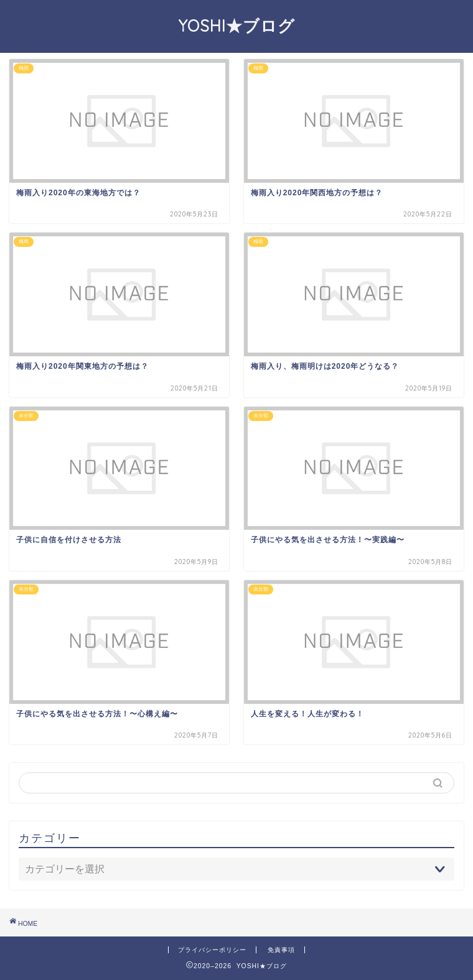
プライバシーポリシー (212, 950)
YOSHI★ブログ (237, 25)
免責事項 (281, 950)
